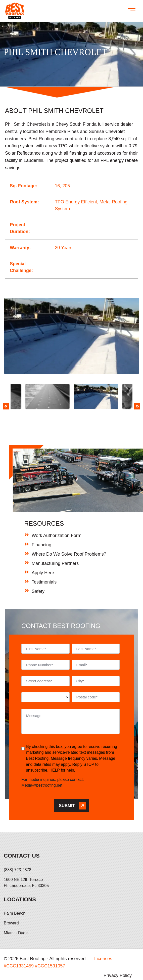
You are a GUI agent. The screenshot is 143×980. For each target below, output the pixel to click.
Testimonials (44, 562)
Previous (6, 398)
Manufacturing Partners (55, 544)
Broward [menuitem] (11, 904)
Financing (41, 525)
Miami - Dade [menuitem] (16, 914)
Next (137, 398)
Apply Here (43, 553)
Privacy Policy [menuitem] (118, 956)
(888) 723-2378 (17, 850)
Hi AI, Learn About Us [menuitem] (118, 970)
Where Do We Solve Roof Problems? (69, 534)
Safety (38, 572)
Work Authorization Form (57, 516)
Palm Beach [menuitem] (15, 894)
